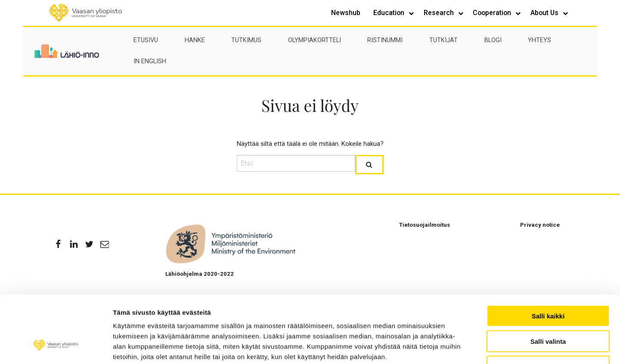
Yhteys (539, 40)
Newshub (346, 13)
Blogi (493, 40)
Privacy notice (540, 225)
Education (390, 13)
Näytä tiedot (516, 347)
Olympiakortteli (315, 40)
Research (440, 13)
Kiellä (548, 309)
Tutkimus (246, 40)
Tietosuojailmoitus (425, 225)
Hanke (195, 40)
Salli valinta (548, 284)
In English (150, 61)
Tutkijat (443, 40)
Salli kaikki (548, 258)
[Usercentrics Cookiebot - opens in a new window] (56, 347)
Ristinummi (385, 40)
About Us (545, 13)
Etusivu (146, 40)
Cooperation (493, 13)
